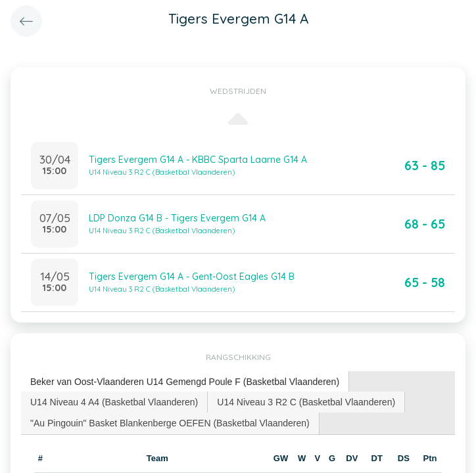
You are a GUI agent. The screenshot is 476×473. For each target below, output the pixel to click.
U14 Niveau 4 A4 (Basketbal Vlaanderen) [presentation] (114, 402)
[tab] (185, 382)
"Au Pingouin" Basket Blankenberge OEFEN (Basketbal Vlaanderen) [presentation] (170, 423)
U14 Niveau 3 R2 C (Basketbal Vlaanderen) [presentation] (306, 402)
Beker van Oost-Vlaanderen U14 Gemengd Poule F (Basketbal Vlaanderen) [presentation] (185, 382)
